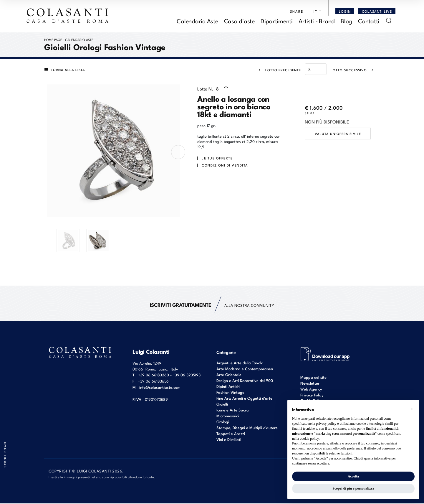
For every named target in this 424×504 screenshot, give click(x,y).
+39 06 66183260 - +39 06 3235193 (169, 375)
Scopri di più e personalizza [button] (353, 488)
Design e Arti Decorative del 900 (245, 381)
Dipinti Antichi (228, 387)
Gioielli (222, 405)
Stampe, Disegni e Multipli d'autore (247, 428)
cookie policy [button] (309, 439)
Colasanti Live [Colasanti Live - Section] (377, 11)
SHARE (297, 11)
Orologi (223, 422)
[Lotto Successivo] (354, 70)
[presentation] (178, 153)
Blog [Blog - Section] (346, 21)
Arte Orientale (229, 375)
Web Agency (311, 389)
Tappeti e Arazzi (231, 434)
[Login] (345, 11)
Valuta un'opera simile (338, 134)
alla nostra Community (212, 305)
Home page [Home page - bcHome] (53, 40)
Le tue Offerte (217, 159)
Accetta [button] (353, 476)
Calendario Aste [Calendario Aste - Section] (197, 21)
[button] (316, 11)
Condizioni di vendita (225, 166)
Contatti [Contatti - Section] (369, 21)
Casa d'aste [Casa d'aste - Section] (239, 21)
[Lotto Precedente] (278, 70)
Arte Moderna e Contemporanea (245, 369)
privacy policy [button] (326, 424)
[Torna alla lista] (66, 70)
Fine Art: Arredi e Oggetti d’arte (244, 399)
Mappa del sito (313, 378)
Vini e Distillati (229, 440)
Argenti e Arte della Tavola (240, 363)
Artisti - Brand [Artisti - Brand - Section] (317, 21)
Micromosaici (228, 416)
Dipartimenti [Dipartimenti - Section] (277, 21)
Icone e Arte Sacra (233, 410)
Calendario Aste (79, 40)
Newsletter (310, 384)
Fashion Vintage (230, 393)
